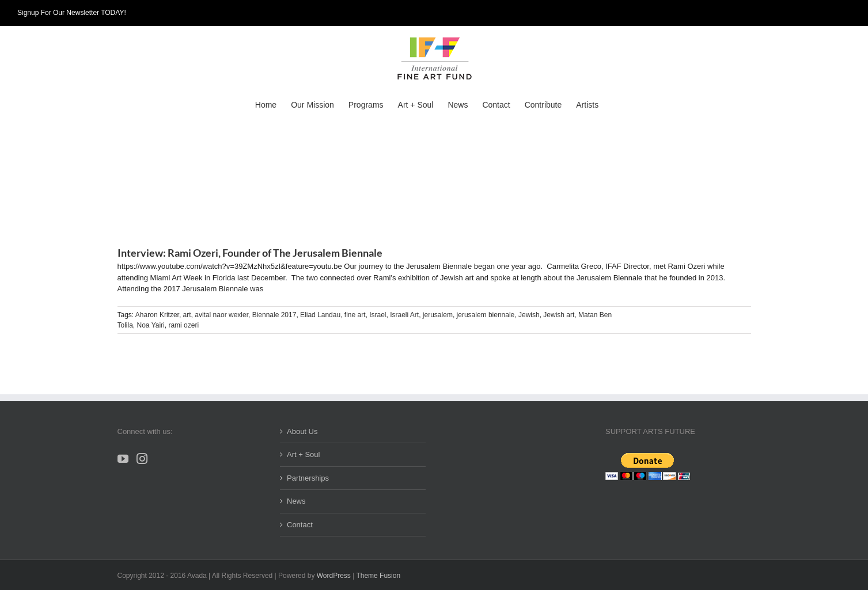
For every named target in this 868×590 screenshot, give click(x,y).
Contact (300, 525)
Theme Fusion (378, 576)
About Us (302, 431)
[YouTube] (123, 458)
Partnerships (308, 478)
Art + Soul (303, 454)
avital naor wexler (221, 315)
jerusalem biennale (486, 315)
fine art (355, 315)
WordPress (334, 576)
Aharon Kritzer (157, 315)
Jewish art (559, 315)
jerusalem (438, 315)
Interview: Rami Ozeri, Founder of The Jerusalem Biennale (250, 253)
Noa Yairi (151, 325)
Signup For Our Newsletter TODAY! (72, 13)
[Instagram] (142, 458)
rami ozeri (183, 325)
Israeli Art (404, 315)
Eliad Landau (320, 315)
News (296, 501)
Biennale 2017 (274, 315)
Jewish (529, 315)
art (187, 315)
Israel (378, 315)
